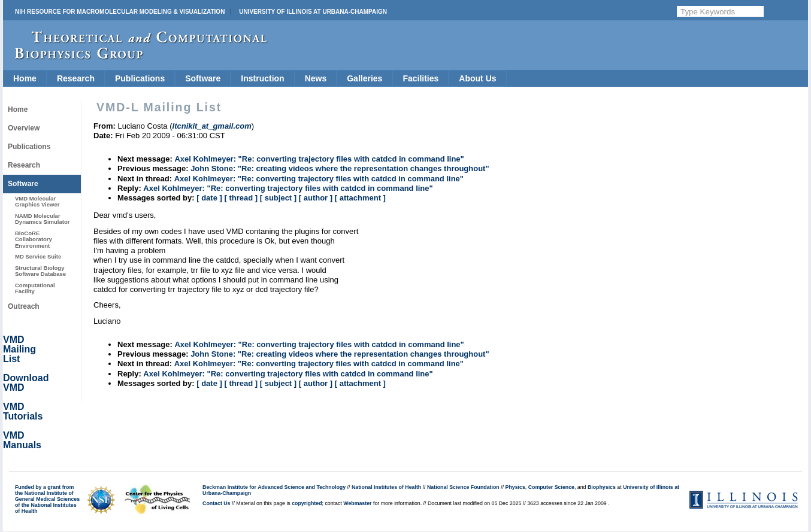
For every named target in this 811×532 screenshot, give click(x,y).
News (316, 78)
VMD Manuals (22, 440)
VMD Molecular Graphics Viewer (37, 201)
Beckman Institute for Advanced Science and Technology (274, 487)
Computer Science (551, 487)
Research (76, 78)
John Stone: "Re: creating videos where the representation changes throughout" (340, 168)
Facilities (420, 78)
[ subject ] (278, 198)
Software (203, 78)
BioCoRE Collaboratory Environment (34, 239)
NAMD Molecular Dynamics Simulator (43, 219)
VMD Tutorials (23, 411)
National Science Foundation (463, 487)
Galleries (364, 78)
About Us (477, 78)
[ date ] (209, 198)
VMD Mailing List (19, 349)
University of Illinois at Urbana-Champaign (313, 12)
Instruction (262, 78)
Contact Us (216, 503)
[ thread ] (241, 198)
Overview (24, 128)
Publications (140, 78)
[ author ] (316, 198)
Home (25, 78)
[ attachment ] (360, 198)
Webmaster (357, 503)
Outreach (24, 306)
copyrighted (307, 503)
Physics (515, 487)
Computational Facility (35, 288)
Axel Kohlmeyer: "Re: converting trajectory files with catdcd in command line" (319, 159)
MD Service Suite (38, 256)
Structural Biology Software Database (40, 271)
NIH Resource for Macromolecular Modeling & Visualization (120, 12)
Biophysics (602, 487)
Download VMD (26, 383)
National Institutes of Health (386, 487)
